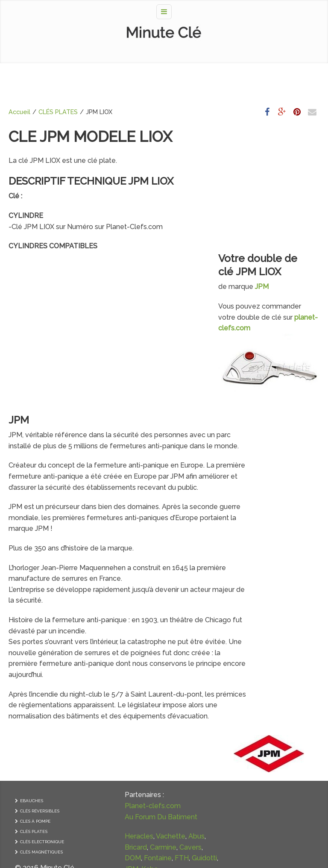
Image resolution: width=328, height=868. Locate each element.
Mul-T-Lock (111, 788)
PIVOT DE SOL (268, 799)
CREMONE (264, 676)
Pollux (102, 832)
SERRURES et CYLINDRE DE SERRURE (279, 709)
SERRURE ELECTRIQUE (276, 727)
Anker (148, 854)
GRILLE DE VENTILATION (279, 789)
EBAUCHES (32, 676)
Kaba (101, 777)
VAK (122, 832)
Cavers (133, 744)
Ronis (133, 843)
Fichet (103, 810)
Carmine (106, 744)
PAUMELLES (266, 686)
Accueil (19, 112)
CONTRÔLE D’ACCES (274, 748)
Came (102, 854)
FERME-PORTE (268, 768)
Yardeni (123, 799)
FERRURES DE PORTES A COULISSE (276, 781)
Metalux (105, 821)
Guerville (107, 843)
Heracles (107, 722)
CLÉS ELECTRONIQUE (42, 717)
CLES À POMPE (35, 696)
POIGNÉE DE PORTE (273, 696)
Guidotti (122, 766)
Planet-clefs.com (121, 681)
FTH (100, 766)
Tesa (100, 799)
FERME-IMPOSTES (272, 758)
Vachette (139, 722)
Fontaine (126, 755)
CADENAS (263, 737)
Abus (101, 733)
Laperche (131, 810)
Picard (143, 788)
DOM (101, 755)
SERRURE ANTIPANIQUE (278, 717)
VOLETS (262, 809)
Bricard (123, 733)
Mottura (134, 821)
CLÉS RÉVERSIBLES (40, 686)
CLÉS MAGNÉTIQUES (41, 727)
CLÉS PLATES (58, 112)
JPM (19, 324)
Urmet (125, 854)
